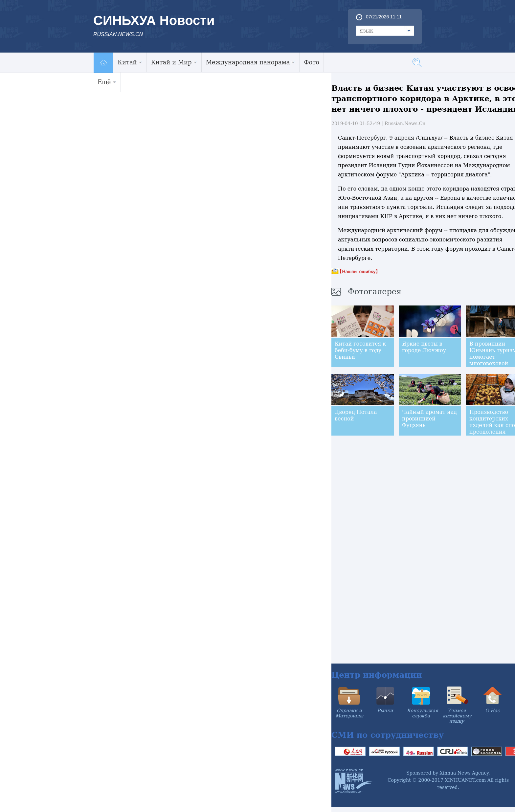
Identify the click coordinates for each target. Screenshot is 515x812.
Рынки (385, 710)
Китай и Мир (174, 62)
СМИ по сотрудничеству (388, 735)
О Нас (492, 710)
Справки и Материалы (349, 713)
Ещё (107, 82)
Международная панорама (251, 62)
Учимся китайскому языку (457, 716)
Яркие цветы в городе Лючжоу (424, 347)
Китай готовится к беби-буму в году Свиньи (360, 350)
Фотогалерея (375, 292)
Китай (130, 62)
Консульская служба (423, 713)
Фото (312, 62)
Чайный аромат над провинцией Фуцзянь (429, 419)
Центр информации (377, 675)
